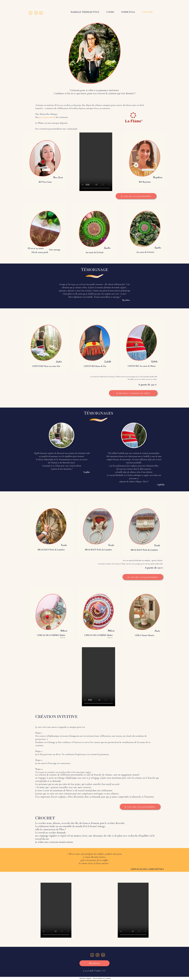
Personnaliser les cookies (102, 978)
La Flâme (147, 12)
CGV (104, 971)
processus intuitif (47, 117)
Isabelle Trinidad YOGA (85, 12)
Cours (110, 12)
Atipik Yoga (128, 12)
